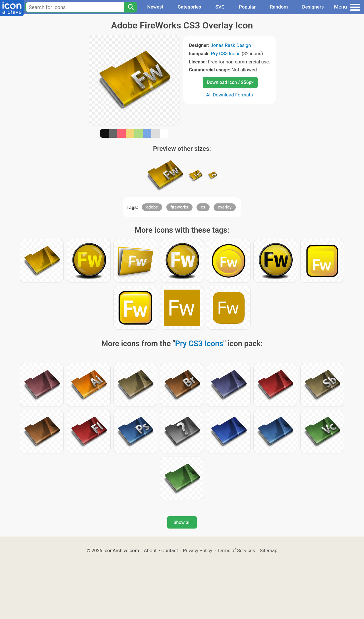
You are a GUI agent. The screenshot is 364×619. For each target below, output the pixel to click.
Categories (190, 7)
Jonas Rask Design (231, 45)
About (150, 550)
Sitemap (269, 550)
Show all (182, 522)
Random (279, 7)
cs (203, 207)
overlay (225, 207)
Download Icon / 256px (230, 82)
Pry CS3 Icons (226, 53)
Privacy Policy (197, 550)
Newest (155, 7)
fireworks (179, 207)
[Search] (131, 7)
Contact (170, 550)
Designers (313, 7)
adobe (152, 207)
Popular (247, 7)
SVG (220, 7)
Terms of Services (236, 550)
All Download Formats (230, 95)
